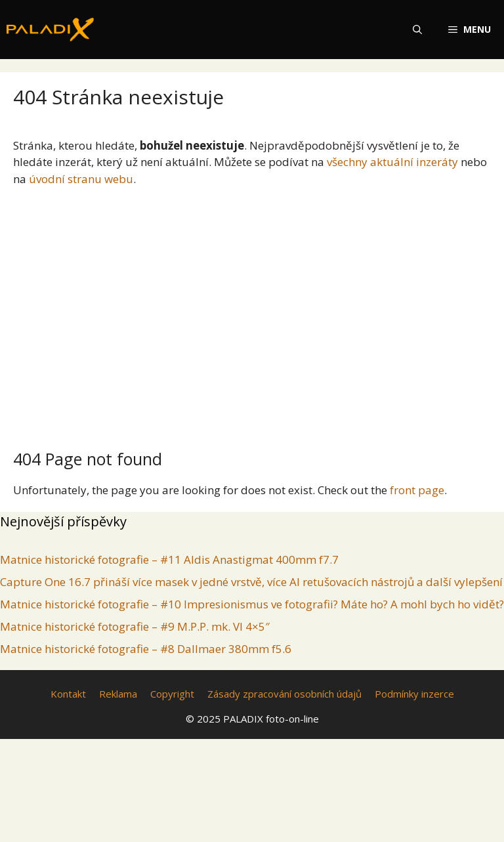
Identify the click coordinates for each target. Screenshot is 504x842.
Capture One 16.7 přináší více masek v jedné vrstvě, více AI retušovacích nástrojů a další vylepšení (251, 582)
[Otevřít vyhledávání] (417, 30)
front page (417, 490)
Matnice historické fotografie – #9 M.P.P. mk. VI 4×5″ (135, 626)
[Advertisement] (252, 312)
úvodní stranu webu (81, 179)
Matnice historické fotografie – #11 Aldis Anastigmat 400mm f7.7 (169, 559)
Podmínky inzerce (414, 694)
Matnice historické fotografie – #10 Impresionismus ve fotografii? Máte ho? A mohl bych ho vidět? (252, 604)
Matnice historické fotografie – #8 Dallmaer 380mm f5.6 (146, 649)
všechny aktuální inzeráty (392, 162)
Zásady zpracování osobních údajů (284, 694)
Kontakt (68, 694)
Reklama (118, 694)
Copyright (172, 694)
